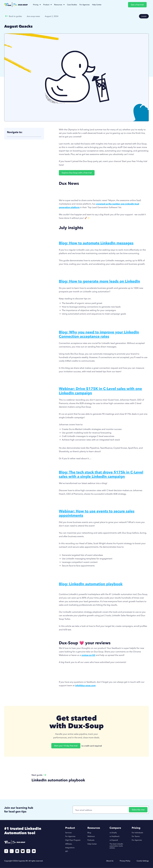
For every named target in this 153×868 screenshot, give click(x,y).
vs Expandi (114, 840)
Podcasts (91, 840)
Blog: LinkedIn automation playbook (91, 584)
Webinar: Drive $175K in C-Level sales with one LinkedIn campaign (100, 391)
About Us (110, 861)
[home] (16, 5)
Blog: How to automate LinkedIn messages (96, 243)
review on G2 (88, 655)
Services (68, 833)
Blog (89, 833)
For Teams (136, 836)
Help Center (92, 844)
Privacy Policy (125, 861)
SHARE (144, 16)
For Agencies (70, 836)
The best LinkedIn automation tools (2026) (116, 846)
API (67, 851)
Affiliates (69, 844)
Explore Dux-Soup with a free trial (77, 173)
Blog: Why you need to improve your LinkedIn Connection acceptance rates (99, 334)
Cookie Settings (143, 861)
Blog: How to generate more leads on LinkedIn (99, 281)
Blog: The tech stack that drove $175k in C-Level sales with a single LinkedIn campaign (101, 474)
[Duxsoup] (25, 842)
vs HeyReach (114, 836)
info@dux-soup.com (85, 685)
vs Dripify (113, 833)
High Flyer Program (73, 840)
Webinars (91, 836)
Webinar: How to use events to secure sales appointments (97, 513)
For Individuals (137, 833)
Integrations (70, 848)
